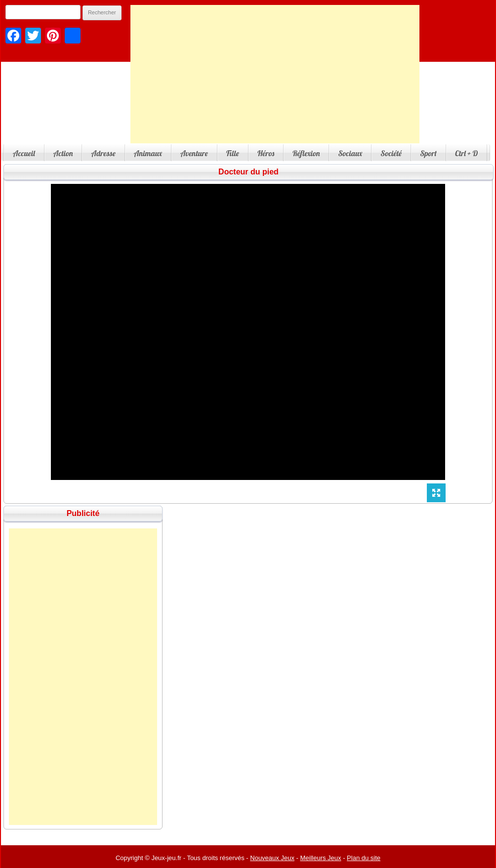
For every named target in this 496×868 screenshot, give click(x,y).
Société (391, 153)
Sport (428, 153)
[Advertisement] (275, 74)
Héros (266, 153)
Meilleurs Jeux (320, 858)
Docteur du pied (248, 172)
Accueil (24, 153)
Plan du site (364, 858)
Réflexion (306, 153)
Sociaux (350, 153)
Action (63, 153)
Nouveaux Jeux (272, 858)
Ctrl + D (466, 153)
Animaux (148, 153)
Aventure (194, 153)
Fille (233, 153)
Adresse (103, 153)
